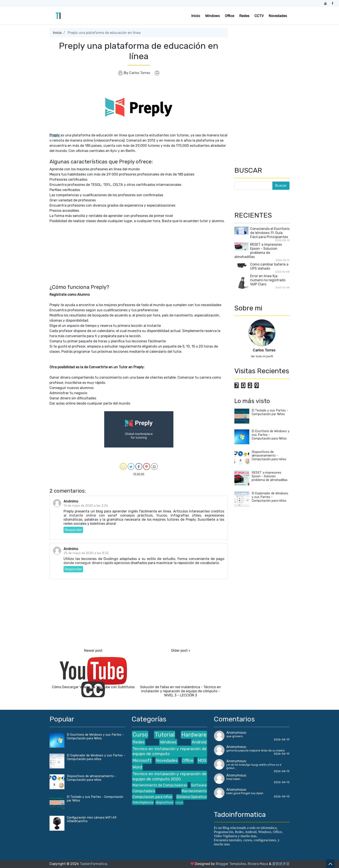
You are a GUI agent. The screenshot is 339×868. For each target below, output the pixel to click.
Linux (179, 802)
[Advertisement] (139, 254)
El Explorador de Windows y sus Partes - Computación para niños (270, 497)
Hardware (194, 735)
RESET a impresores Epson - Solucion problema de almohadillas (258, 251)
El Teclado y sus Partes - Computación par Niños (270, 412)
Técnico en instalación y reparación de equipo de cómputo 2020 (169, 776)
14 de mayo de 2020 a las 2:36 (86, 506)
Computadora (144, 791)
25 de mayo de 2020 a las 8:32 (86, 553)
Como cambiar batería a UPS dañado (269, 266)
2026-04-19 (282, 739)
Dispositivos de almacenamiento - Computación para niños (269, 456)
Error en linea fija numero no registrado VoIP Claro (268, 280)
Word (137, 767)
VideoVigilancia (143, 802)
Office (229, 16)
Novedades (278, 16)
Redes (244, 16)
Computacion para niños (152, 797)
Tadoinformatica (93, 864)
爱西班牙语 (281, 864)
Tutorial (165, 735)
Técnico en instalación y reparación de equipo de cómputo (169, 751)
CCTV (259, 16)
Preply (55, 135)
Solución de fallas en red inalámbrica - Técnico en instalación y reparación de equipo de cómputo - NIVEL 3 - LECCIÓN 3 (181, 691)
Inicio (196, 16)
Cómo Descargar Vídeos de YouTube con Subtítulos (93, 687)
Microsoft (142, 760)
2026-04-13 (282, 771)
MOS (202, 760)
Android (199, 742)
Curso (140, 735)
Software (199, 785)
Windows (212, 16)
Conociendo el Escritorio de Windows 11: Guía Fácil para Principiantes (270, 233)
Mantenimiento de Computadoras (160, 785)
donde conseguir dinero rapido (88, 563)
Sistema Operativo (192, 797)
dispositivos (165, 802)
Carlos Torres (264, 350)
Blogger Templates (231, 864)
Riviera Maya (258, 864)
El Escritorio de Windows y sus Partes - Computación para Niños (95, 737)
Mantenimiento (194, 791)
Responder (73, 530)
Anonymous (236, 733)
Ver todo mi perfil (262, 356)
